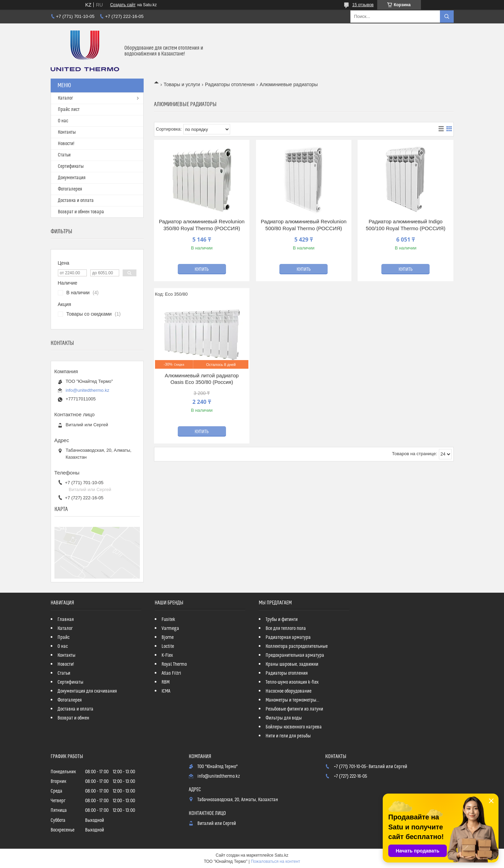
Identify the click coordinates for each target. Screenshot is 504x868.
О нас (63, 121)
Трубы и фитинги (282, 620)
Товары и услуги (182, 84)
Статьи (64, 155)
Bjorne (168, 637)
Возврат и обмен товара (81, 212)
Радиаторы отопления (230, 84)
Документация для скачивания (87, 691)
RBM (166, 682)
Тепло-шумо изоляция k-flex (292, 682)
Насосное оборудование (289, 691)
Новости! (66, 144)
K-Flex (167, 655)
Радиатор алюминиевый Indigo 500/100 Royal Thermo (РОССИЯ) (406, 225)
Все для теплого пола (286, 629)
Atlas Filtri (171, 673)
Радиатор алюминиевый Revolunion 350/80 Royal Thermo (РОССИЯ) (202, 225)
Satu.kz (281, 855)
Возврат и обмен (73, 718)
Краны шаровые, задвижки (292, 664)
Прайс (64, 637)
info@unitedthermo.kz (88, 390)
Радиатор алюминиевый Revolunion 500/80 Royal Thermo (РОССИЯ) (304, 225)
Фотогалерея (70, 189)
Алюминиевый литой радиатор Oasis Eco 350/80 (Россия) (202, 379)
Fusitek (168, 620)
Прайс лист (69, 110)
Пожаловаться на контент (275, 861)
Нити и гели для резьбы (288, 736)
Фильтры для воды (284, 718)
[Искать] (447, 17)
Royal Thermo (174, 664)
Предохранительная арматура (295, 655)
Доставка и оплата (76, 201)
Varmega (170, 629)
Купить (202, 269)
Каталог (65, 98)
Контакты (67, 132)
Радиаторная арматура (288, 637)
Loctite (168, 646)
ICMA (166, 691)
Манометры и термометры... (292, 700)
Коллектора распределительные (297, 646)
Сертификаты (71, 166)
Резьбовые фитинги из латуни (294, 709)
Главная (66, 620)
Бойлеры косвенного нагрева (294, 727)
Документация (72, 178)
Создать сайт (123, 5)
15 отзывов (363, 5)
